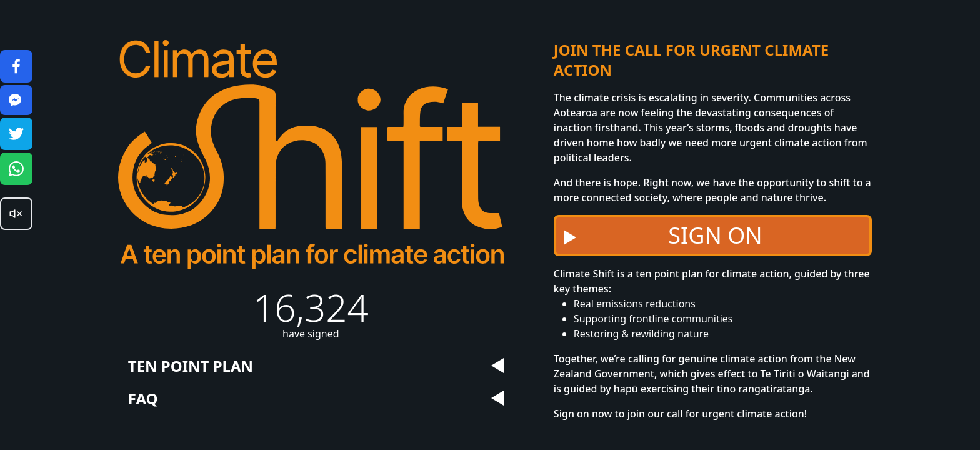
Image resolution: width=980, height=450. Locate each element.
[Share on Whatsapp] (16, 169)
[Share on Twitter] (16, 134)
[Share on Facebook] (16, 66)
